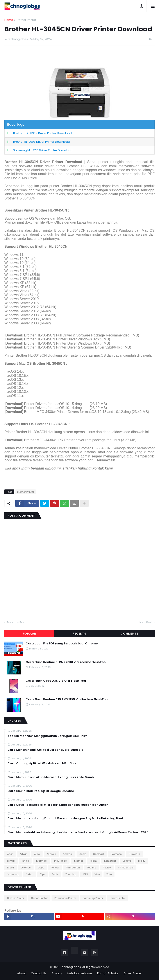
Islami (94, 861)
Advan (23, 854)
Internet (78, 861)
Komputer (110, 861)
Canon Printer (39, 898)
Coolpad (98, 854)
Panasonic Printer (65, 898)
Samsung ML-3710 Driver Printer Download (43, 150)
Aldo (37, 854)
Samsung (13, 874)
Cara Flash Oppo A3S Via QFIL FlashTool (56, 681)
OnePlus (26, 868)
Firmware (134, 854)
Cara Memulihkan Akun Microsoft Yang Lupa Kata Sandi (51, 777)
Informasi (41, 861)
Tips (43, 874)
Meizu (142, 861)
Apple (83, 854)
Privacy (57, 973)
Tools (55, 874)
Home (9, 20)
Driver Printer (133, 973)
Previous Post (16, 622)
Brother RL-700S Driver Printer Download (41, 142)
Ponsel (55, 868)
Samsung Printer (93, 898)
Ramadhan (73, 868)
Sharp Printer (118, 898)
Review (107, 868)
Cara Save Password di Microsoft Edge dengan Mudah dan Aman (58, 805)
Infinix (25, 861)
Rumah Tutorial (108, 973)
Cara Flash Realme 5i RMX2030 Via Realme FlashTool (66, 662)
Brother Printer (26, 20)
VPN (85, 874)
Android (51, 854)
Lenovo (127, 861)
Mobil (11, 868)
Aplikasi (68, 854)
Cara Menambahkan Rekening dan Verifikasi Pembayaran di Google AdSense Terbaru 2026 (78, 832)
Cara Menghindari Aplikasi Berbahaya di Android (46, 750)
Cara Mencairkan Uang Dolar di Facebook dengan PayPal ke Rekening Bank (66, 818)
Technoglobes (71, 967)
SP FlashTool (126, 868)
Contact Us (39, 973)
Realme (91, 868)
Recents (79, 634)
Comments (130, 634)
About (21, 973)
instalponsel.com (80, 973)
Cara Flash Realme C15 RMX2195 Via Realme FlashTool (67, 699)
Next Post (146, 622)
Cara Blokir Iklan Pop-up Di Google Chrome (41, 791)
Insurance (60, 861)
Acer (10, 854)
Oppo (41, 868)
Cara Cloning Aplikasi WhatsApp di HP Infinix (42, 763)
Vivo (97, 874)
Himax (11, 861)
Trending (71, 874)
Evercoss (116, 854)
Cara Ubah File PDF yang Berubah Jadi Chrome (62, 644)
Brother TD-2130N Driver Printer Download (42, 133)
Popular (29, 634)
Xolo (109, 874)
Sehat (30, 874)
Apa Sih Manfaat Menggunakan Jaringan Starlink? (47, 736)
